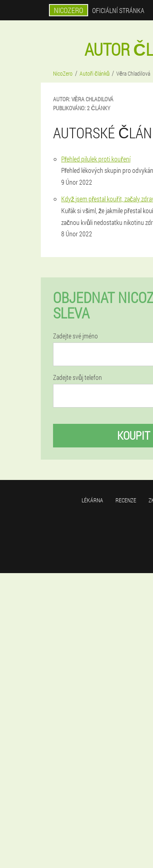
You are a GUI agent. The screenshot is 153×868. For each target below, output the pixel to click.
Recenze (126, 500)
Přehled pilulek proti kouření (96, 159)
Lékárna (92, 500)
